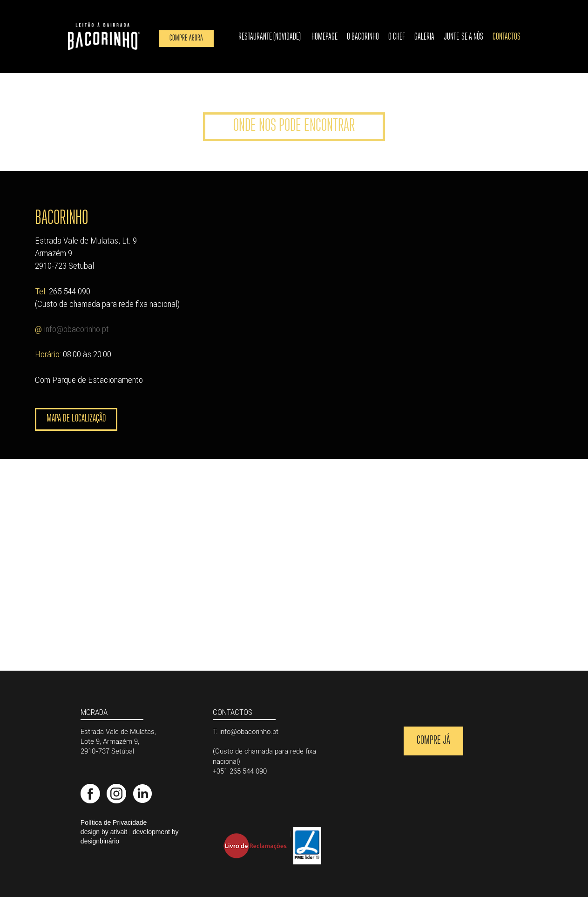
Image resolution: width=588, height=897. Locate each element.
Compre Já (433, 741)
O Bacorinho (363, 37)
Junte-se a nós (463, 37)
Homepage (324, 37)
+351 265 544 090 (240, 771)
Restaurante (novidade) (270, 37)
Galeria (424, 37)
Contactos (507, 37)
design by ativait (104, 832)
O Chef (397, 37)
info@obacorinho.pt (76, 329)
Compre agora (186, 38)
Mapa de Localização (76, 419)
